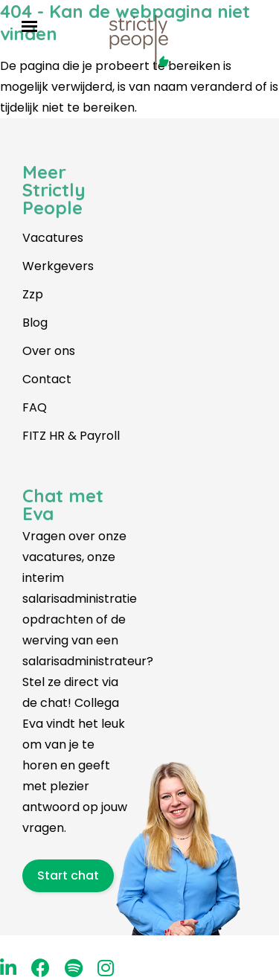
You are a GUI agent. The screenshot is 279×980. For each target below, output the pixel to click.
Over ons (49, 351)
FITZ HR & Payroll (71, 436)
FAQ (35, 407)
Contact (47, 379)
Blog (35, 323)
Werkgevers (58, 266)
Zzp (33, 294)
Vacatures (53, 238)
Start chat (68, 875)
